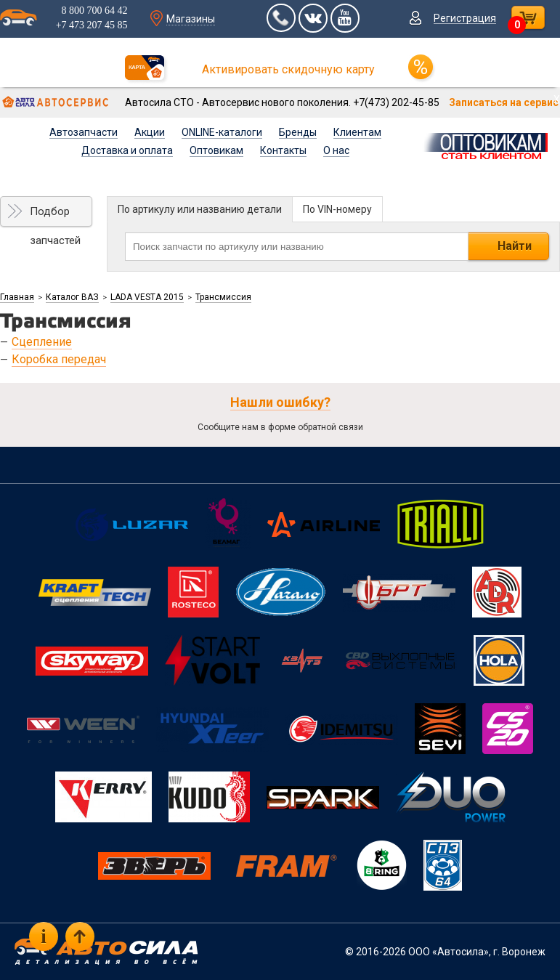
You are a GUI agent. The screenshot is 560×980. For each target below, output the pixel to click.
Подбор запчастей (55, 216)
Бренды (298, 132)
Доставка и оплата (127, 150)
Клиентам (357, 132)
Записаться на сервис (504, 102)
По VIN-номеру (337, 209)
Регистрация (465, 18)
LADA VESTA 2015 (147, 297)
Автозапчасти (84, 132)
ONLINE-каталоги (222, 132)
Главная (17, 297)
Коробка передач (59, 359)
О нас (336, 150)
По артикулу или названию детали (200, 209)
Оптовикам (216, 150)
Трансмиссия (223, 297)
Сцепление (42, 342)
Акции (150, 132)
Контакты (283, 150)
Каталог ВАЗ (72, 297)
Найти (515, 246)
